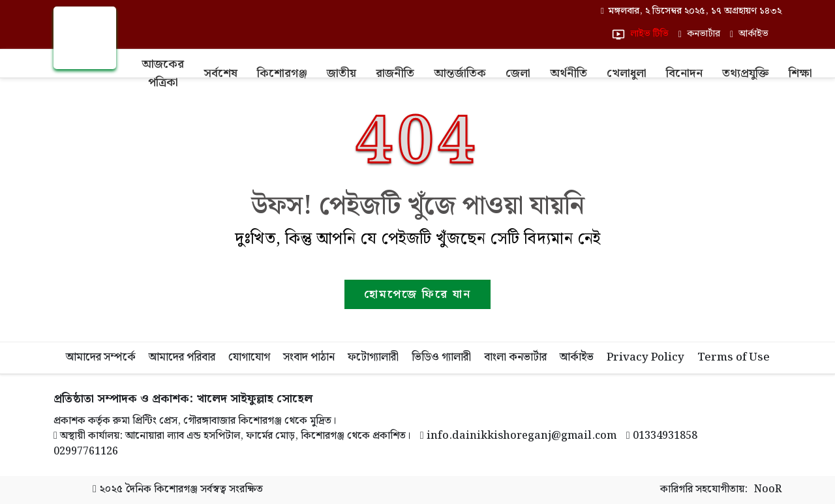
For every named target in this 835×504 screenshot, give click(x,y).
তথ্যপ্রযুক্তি (746, 73)
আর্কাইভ (577, 357)
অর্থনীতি (569, 73)
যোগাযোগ (249, 357)
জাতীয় (342, 73)
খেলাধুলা (627, 73)
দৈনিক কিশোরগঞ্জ (161, 489)
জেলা (518, 73)
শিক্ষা (800, 73)
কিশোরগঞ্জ (282, 73)
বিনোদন (684, 73)
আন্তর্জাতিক (460, 73)
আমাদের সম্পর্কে (101, 357)
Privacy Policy (645, 357)
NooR (768, 490)
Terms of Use (734, 357)
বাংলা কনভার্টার (515, 357)
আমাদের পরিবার (182, 357)
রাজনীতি (395, 73)
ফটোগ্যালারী (373, 357)
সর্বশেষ (220, 73)
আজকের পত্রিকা (163, 73)
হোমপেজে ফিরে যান (417, 294)
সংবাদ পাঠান (309, 357)
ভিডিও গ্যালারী (441, 357)
